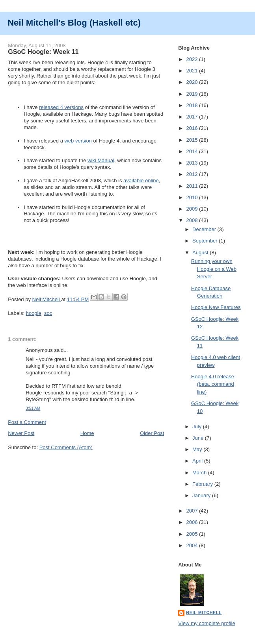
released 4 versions (61, 107)
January (202, 495)
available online (141, 180)
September (206, 241)
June (199, 438)
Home (87, 433)
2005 (193, 534)
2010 (193, 197)
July (198, 427)
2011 (193, 186)
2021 (193, 71)
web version (78, 141)
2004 (193, 545)
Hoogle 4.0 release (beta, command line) (213, 384)
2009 (193, 209)
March (200, 473)
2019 (193, 94)
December (205, 229)
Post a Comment (27, 422)
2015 (193, 140)
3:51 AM (33, 408)
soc (48, 313)
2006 (193, 522)
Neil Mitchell (47, 299)
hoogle (34, 313)
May (198, 449)
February (203, 484)
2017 (193, 117)
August (201, 253)
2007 (193, 511)
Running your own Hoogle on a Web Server (214, 269)
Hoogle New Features (216, 307)
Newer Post (21, 433)
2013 (193, 163)
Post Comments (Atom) (66, 447)
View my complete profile (207, 623)
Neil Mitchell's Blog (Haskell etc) (74, 23)
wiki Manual (101, 160)
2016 (193, 128)
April (198, 461)
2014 (193, 151)
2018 (193, 105)
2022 (193, 59)
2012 (193, 174)
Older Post (152, 433)
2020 (193, 82)
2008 (193, 220)
